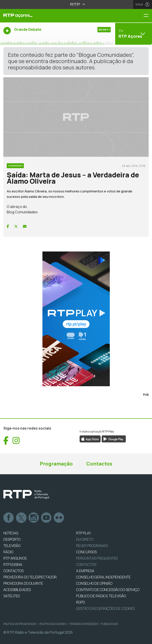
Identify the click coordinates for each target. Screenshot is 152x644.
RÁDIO (8, 552)
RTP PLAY (84, 533)
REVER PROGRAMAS (92, 546)
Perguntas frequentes (97, 558)
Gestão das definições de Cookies (105, 609)
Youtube (46, 518)
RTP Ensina (13, 565)
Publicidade (110, 624)
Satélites (12, 596)
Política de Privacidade (20, 624)
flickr (59, 518)
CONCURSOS (86, 552)
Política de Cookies (53, 624)
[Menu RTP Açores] (148, 16)
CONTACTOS (13, 571)
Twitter (21, 518)
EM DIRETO (85, 539)
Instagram (34, 518)
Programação (56, 464)
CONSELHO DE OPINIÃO (94, 583)
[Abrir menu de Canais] (133, 34)
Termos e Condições (84, 624)
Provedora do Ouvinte (23, 583)
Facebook (9, 518)
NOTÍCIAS (11, 533)
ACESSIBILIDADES (17, 590)
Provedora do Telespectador (30, 577)
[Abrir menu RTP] (76, 4)
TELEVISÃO (12, 546)
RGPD (81, 602)
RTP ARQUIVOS (15, 558)
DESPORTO (12, 539)
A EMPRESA (85, 571)
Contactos (99, 464)
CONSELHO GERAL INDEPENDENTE (103, 577)
